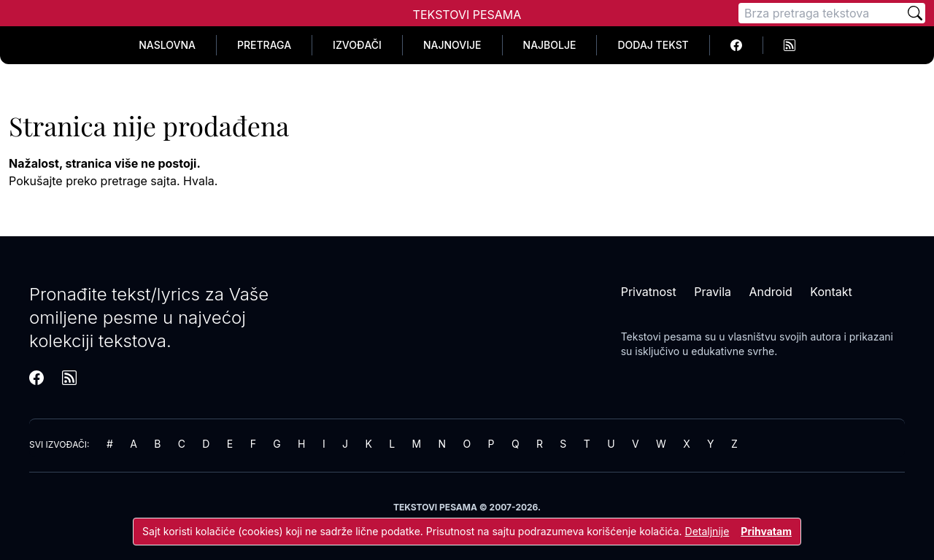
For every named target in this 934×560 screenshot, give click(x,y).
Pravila (713, 292)
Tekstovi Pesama (467, 15)
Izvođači (357, 45)
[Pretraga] (822, 13)
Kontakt (831, 292)
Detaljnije (707, 531)
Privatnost (649, 292)
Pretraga (264, 45)
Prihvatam (766, 531)
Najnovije (452, 45)
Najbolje (550, 45)
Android (771, 292)
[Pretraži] (915, 13)
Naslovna (167, 45)
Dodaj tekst (653, 45)
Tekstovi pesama (661, 337)
